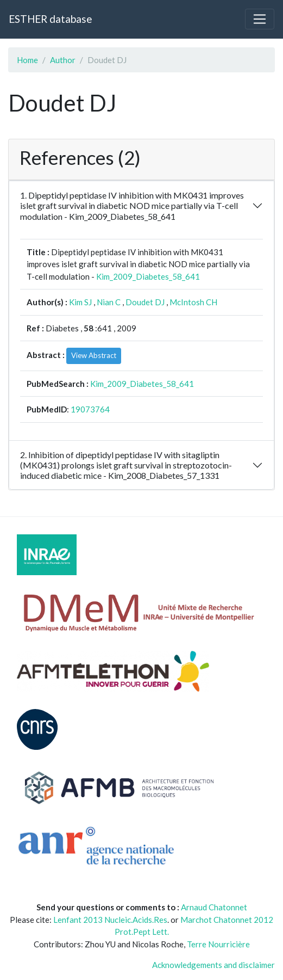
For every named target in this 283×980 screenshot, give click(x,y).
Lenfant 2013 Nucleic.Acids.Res (110, 920)
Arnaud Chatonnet (214, 907)
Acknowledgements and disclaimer (213, 965)
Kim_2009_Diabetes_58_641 (148, 276)
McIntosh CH (193, 302)
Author (63, 60)
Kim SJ (80, 302)
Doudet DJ (145, 302)
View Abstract (94, 355)
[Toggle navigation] (260, 19)
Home (27, 60)
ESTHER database (50, 19)
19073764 (90, 409)
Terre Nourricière (218, 944)
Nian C (109, 302)
